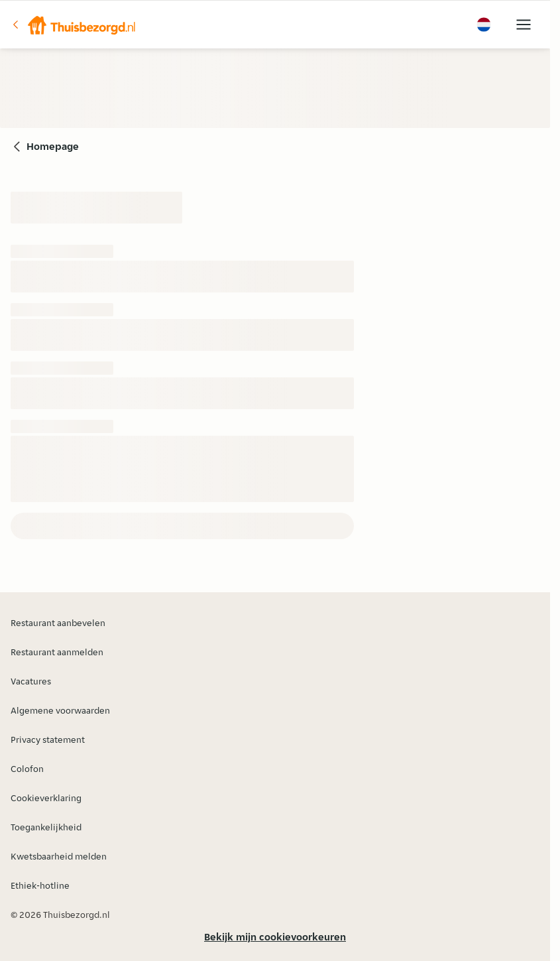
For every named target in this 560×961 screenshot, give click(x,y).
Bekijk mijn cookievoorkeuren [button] (275, 937)
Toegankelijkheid (46, 827)
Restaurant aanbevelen (58, 623)
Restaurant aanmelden (57, 652)
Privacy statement (48, 739)
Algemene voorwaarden (60, 710)
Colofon (27, 769)
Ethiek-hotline (40, 885)
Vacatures (31, 681)
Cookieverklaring (46, 798)
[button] (74, 25)
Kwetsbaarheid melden (59, 856)
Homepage (53, 146)
